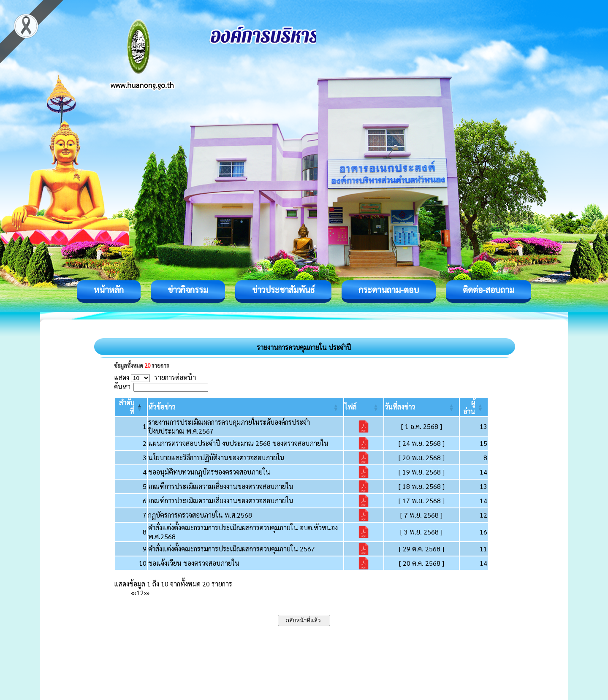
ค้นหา (122, 387)
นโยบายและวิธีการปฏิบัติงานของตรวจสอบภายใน (216, 457)
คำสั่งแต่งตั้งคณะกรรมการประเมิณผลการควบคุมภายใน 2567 (232, 549)
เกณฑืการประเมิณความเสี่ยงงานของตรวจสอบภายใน (221, 486)
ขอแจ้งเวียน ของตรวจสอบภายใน (194, 563)
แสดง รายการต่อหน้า (155, 377)
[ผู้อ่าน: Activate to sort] (474, 407)
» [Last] (148, 593)
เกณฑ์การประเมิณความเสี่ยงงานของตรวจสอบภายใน (221, 501)
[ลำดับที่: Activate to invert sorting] (131, 407)
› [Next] (145, 593)
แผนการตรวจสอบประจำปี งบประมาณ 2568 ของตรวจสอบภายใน (238, 443)
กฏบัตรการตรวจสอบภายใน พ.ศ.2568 (200, 515)
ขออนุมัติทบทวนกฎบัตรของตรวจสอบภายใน (209, 472)
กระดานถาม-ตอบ (389, 290)
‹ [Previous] (135, 593)
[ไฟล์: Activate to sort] (364, 407)
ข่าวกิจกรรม (188, 290)
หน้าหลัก (109, 290)
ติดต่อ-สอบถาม (489, 290)
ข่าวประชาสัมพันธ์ (283, 290)
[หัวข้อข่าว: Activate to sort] (246, 407)
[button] (162, 407)
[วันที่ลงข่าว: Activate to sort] (422, 407)
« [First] (133, 593)
